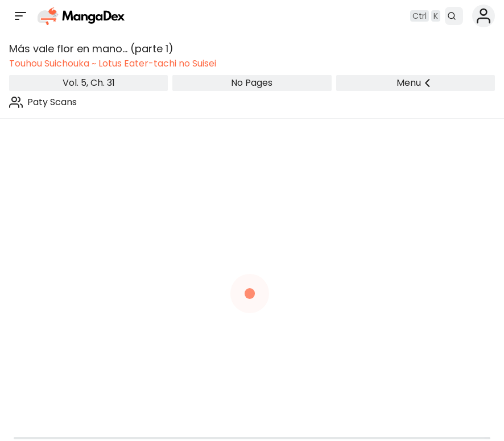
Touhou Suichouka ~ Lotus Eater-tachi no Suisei (113, 63)
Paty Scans (52, 102)
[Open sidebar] (20, 16)
